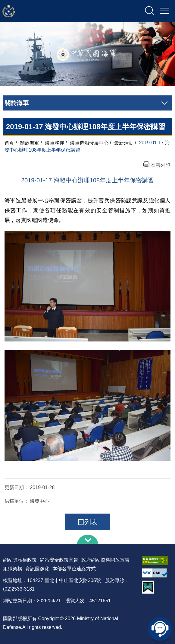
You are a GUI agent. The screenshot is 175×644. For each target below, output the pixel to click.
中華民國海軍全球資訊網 (65, 11)
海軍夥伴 (55, 143)
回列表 (88, 522)
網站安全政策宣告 (59, 560)
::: (2, 533)
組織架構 (13, 569)
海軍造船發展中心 (89, 143)
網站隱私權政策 (20, 560)
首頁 (9, 143)
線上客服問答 (160, 629)
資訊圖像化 (37, 569)
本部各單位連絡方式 (74, 569)
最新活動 (124, 143)
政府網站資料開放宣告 (105, 560)
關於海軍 (30, 143)
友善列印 (161, 165)
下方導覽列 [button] (88, 539)
